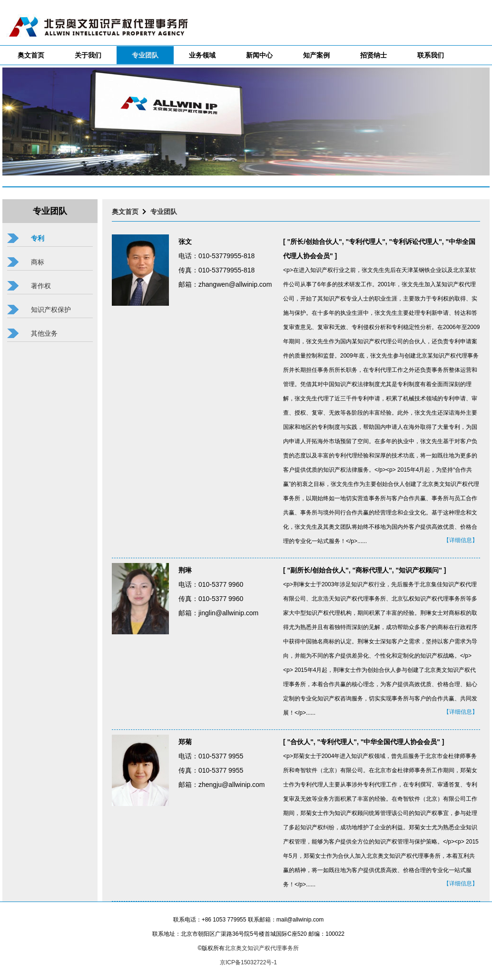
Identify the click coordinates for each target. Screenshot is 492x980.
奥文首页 (125, 212)
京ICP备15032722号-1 (248, 962)
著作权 (41, 286)
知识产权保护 (51, 310)
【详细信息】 (461, 540)
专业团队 (164, 212)
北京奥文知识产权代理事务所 (262, 948)
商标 (38, 262)
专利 (38, 238)
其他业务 (44, 333)
